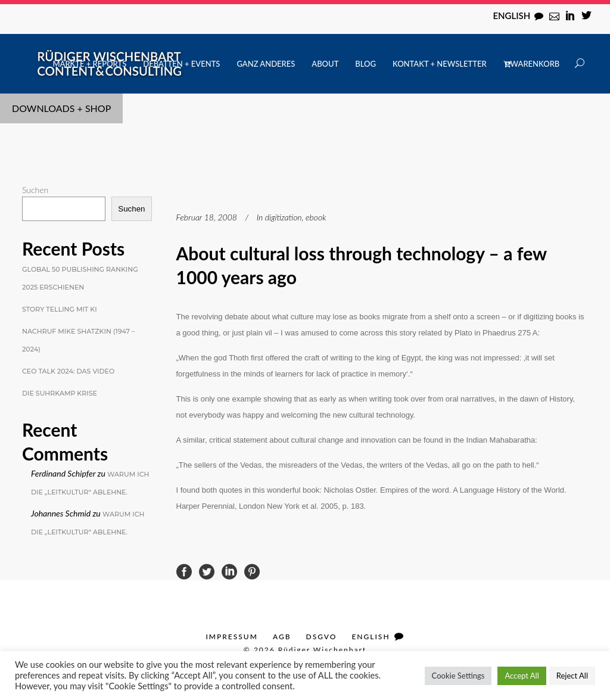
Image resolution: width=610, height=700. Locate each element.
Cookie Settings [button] (458, 676)
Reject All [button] (572, 676)
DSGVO (322, 637)
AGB (282, 637)
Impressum (231, 637)
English (511, 15)
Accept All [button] (522, 676)
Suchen (35, 190)
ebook (316, 217)
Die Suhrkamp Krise (60, 393)
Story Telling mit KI (60, 309)
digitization (284, 217)
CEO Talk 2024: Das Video (68, 371)
